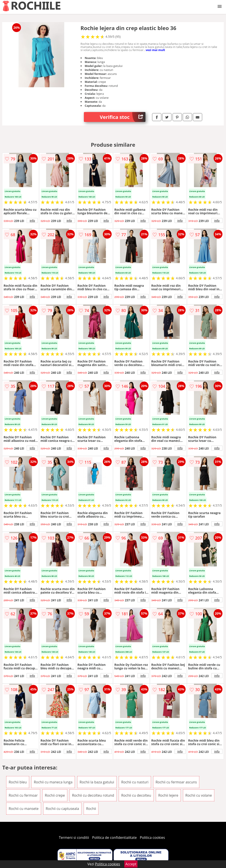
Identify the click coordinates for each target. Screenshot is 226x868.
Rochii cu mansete (24, 809)
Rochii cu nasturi (135, 782)
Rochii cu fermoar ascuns (176, 782)
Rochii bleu (18, 782)
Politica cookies (153, 838)
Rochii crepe (55, 795)
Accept (131, 864)
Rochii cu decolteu (136, 795)
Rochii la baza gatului (97, 782)
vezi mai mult (155, 50)
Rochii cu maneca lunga (53, 782)
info (32, 220)
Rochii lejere (168, 795)
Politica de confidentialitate (115, 838)
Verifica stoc (123, 117)
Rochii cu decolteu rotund (93, 795)
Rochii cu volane (199, 795)
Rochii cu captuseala (62, 809)
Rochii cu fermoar (23, 795)
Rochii (91, 809)
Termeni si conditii (74, 838)
